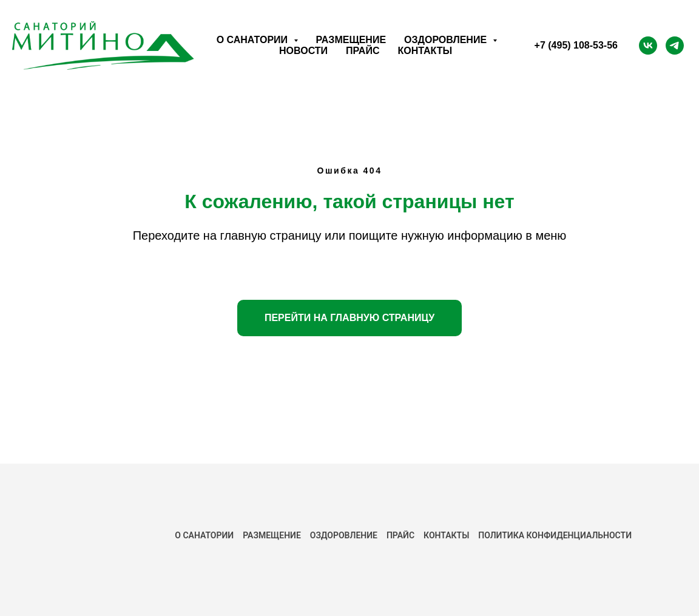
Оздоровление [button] (447, 40)
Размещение (351, 40)
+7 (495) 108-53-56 (576, 45)
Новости (303, 51)
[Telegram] (675, 46)
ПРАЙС (400, 535)
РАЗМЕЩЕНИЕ (272, 535)
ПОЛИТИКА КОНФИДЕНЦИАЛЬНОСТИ (555, 535)
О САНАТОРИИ (204, 535)
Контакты (425, 51)
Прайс (363, 51)
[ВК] (648, 46)
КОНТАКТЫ (446, 535)
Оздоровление (344, 535)
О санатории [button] (254, 40)
